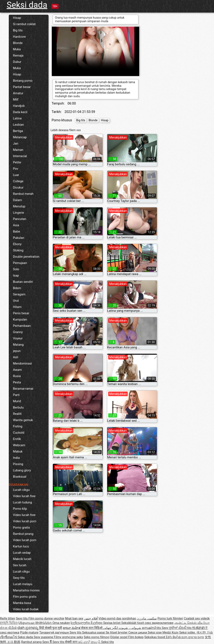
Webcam (19, 445)
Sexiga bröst (112, 623)
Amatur (18, 93)
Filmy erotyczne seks (68, 637)
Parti (16, 395)
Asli (16, 357)
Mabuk (18, 451)
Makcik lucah (22, 559)
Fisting (18, 426)
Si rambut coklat (24, 24)
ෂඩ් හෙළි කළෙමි (90, 642)
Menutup (19, 206)
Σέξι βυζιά (174, 637)
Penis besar (21, 313)
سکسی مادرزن (147, 618)
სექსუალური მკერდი (87, 623)
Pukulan (19, 238)
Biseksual (20, 477)
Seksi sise (155, 632)
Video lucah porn (25, 521)
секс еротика (10, 632)
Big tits (18, 30)
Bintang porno (23, 81)
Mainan (18, 150)
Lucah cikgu (21, 490)
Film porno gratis (25, 597)
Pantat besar (22, 87)
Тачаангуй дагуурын (54, 632)
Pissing (18, 464)
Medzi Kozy (171, 632)
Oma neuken (61, 623)
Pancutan (20, 219)
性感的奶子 (200, 628)
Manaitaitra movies (26, 590)
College (18, 181)
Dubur (17, 62)
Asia (16, 225)
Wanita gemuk (23, 420)
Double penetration (26, 257)
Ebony (17, 244)
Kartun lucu (21, 546)
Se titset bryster (117, 632)
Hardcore (19, 37)
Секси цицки (138, 632)
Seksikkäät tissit (133, 623)
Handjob (19, 106)
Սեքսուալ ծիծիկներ (35, 623)
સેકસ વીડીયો (8, 628)
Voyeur (18, 338)
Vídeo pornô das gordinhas (117, 618)
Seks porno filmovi (97, 637)
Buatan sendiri (23, 282)
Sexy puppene (44, 637)
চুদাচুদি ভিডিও (9, 623)
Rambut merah (23, 194)
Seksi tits (108, 642)
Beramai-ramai (23, 389)
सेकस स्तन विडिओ (92, 628)
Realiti (17, 414)
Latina (17, 118)
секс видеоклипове (159, 623)
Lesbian (18, 125)
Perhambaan (22, 326)
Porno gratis (21, 528)
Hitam (17, 307)
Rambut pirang (23, 534)
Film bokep (136, 637)
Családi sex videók (197, 618)
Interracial (20, 156)
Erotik (17, 439)
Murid (17, 401)
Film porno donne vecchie (46, 618)
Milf (16, 100)
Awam (17, 370)
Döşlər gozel (119, 637)
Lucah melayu (23, 584)
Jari (16, 144)
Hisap (17, 18)
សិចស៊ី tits (185, 628)
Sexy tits (19, 578)
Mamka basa (22, 603)
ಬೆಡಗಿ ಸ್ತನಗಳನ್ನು (28, 628)
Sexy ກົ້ (48, 642)
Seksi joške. (188, 632)
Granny (18, 332)
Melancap (20, 137)
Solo (16, 269)
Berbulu (18, 407)
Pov (16, 169)
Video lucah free (24, 496)
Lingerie (18, 213)
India (16, 458)
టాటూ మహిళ (72, 628)
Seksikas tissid (155, 637)
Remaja (18, 56)
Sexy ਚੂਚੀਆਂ (170, 628)
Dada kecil (20, 112)
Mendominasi (22, 363)
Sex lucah (20, 565)
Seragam (19, 294)
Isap (16, 275)
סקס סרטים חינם (193, 637)
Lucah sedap (22, 553)
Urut (16, 301)
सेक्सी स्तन (71, 642)
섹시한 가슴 (205, 632)
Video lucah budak (26, 609)
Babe (17, 231)
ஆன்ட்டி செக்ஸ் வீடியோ (192, 623)
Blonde (18, 43)
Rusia (17, 376)
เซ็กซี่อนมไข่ (9, 637)
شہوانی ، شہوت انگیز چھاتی (122, 628)
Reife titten (8, 618)
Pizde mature (29, 632)
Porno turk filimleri (170, 618)
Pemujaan (20, 263)
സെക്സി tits (152, 628)
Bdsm (17, 288)
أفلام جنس (91, 618)
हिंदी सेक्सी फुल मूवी (51, 628)
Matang (18, 345)
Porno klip (20, 509)
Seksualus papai (94, 632)
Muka (17, 49)
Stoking (18, 250)
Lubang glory (22, 470)
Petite (17, 162)
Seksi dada (27, 5)
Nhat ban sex (74, 618)
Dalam (17, 200)
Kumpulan (20, 319)
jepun (17, 351)
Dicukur (18, 188)
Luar (16, 175)
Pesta (17, 382)
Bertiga (18, 131)
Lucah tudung (22, 502)
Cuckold (19, 433)
